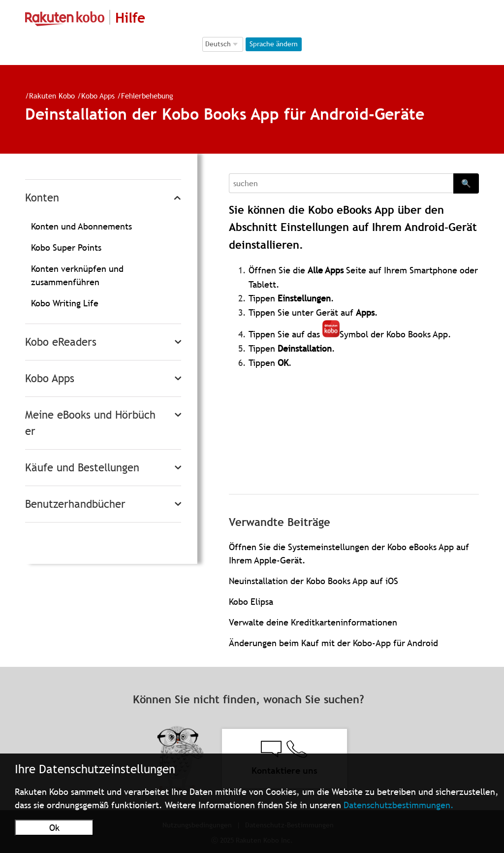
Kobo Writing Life (65, 303)
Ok (54, 828)
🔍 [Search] (466, 183)
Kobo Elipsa (251, 602)
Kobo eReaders (61, 342)
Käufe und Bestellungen (82, 468)
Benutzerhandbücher (75, 504)
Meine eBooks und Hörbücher (90, 423)
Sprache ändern (274, 44)
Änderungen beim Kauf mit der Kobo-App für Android (333, 643)
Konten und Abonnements (81, 226)
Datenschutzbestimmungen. (399, 805)
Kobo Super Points (66, 247)
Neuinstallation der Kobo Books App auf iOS (314, 581)
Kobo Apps (98, 96)
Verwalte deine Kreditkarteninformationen (313, 622)
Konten (42, 198)
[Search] (341, 183)
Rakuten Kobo (52, 96)
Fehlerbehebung (147, 96)
